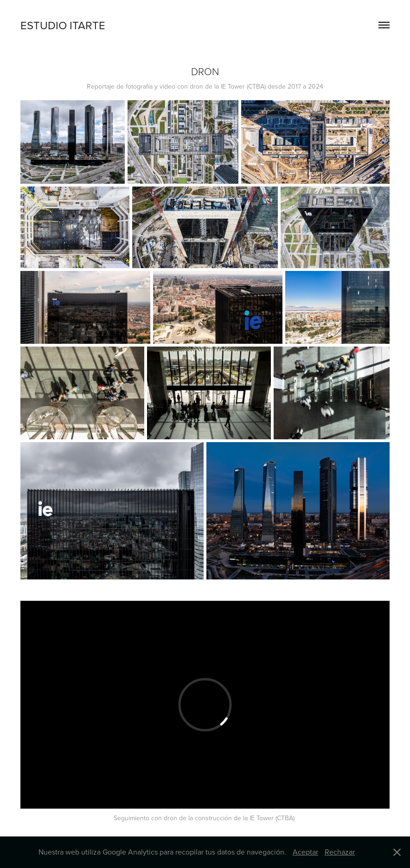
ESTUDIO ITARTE (63, 25)
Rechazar (340, 852)
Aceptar (305, 852)
